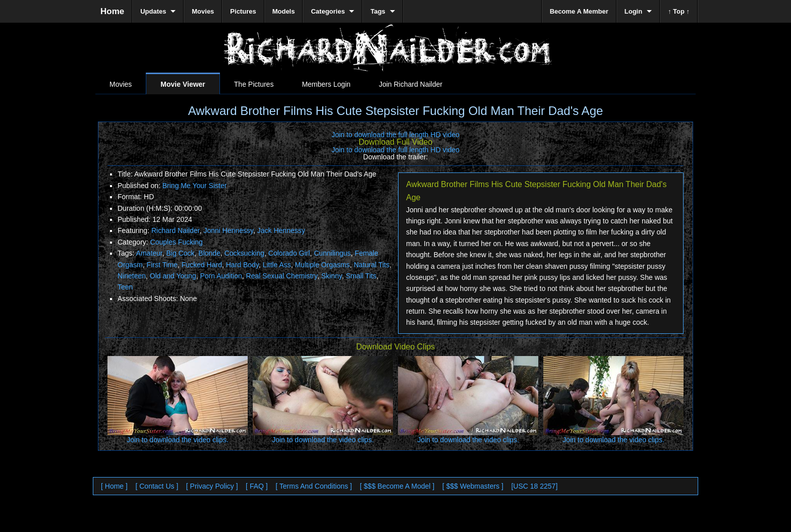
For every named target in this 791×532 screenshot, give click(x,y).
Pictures (243, 11)
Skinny (332, 276)
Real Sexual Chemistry (282, 276)
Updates (153, 11)
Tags (378, 11)
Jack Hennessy (281, 230)
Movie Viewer (183, 84)
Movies (121, 84)
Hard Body (242, 265)
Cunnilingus (332, 253)
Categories (328, 11)
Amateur (149, 253)
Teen (125, 287)
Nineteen (132, 276)
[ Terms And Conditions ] (314, 486)
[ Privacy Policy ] (212, 486)
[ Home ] (114, 486)
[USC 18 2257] (534, 486)
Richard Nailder (176, 230)
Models (284, 11)
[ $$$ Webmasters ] (473, 486)
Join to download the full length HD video (395, 135)
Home (112, 11)
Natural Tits (372, 265)
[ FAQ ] (257, 486)
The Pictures (254, 84)
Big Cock (181, 253)
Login (633, 11)
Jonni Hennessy (228, 230)
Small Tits (361, 276)
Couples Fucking (177, 242)
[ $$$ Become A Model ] (397, 486)
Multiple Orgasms (322, 265)
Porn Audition (221, 276)
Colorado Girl (289, 253)
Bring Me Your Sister (195, 186)
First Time (162, 265)
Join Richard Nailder (411, 84)
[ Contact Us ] (157, 486)
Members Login (326, 84)
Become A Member (579, 11)
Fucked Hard (202, 265)
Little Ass (277, 265)
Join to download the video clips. (178, 440)
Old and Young (173, 276)
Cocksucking (244, 253)
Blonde (209, 253)
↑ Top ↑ (679, 11)
